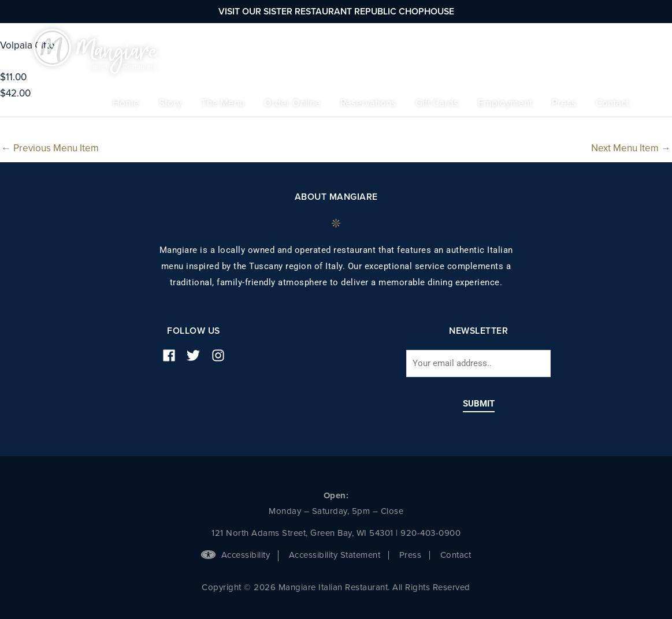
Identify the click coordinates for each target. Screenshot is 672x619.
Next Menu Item (631, 148)
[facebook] (173, 355)
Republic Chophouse (404, 12)
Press (411, 555)
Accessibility (235, 555)
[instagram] (222, 355)
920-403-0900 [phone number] (430, 533)
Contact (456, 555)
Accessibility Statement (335, 555)
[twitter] (198, 355)
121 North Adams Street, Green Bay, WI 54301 (302, 533)
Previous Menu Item (50, 148)
